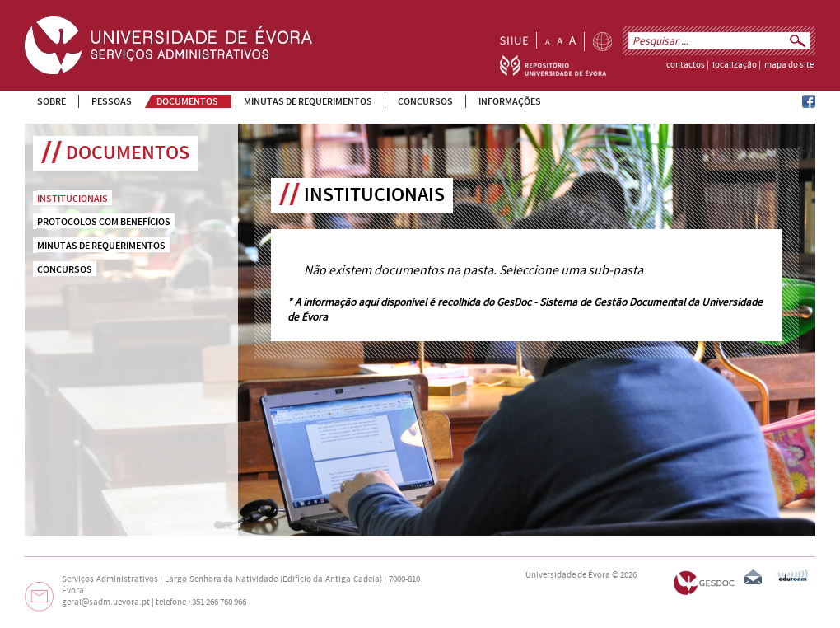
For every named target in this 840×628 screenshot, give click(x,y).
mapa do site (789, 65)
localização (735, 65)
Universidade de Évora (568, 575)
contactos (686, 65)
